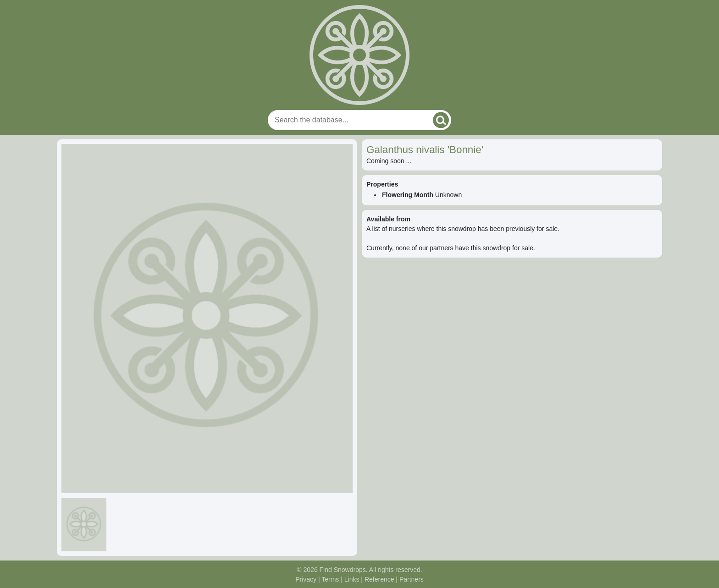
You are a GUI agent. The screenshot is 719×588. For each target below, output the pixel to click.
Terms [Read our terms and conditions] (330, 579)
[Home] (359, 55)
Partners (412, 579)
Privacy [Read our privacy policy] (306, 579)
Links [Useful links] (352, 579)
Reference (379, 579)
